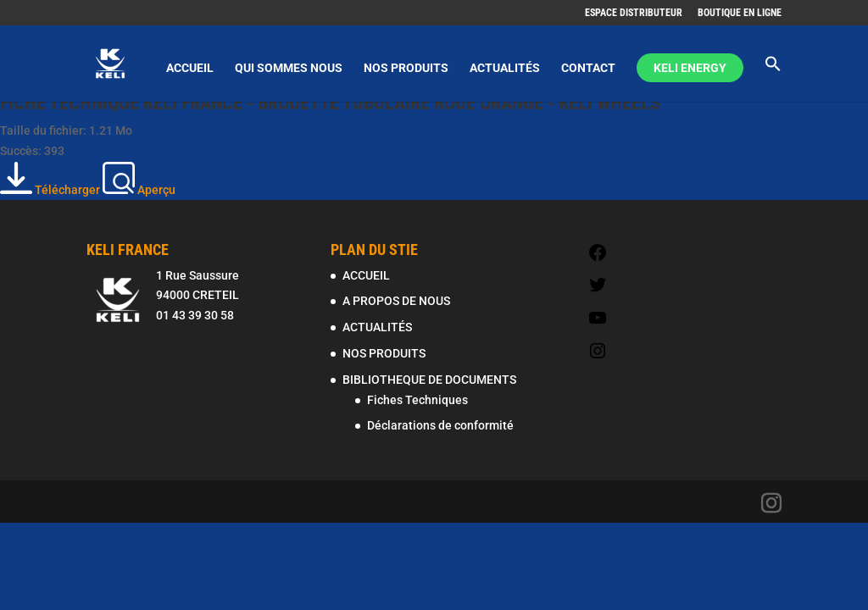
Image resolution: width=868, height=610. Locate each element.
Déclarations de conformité (440, 425)
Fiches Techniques (417, 400)
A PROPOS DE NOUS (396, 301)
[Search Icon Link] (773, 78)
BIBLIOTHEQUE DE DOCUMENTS (429, 380)
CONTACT (588, 68)
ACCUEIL (190, 68)
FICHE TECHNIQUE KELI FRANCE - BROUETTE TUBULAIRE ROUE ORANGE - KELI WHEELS (330, 103)
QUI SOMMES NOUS (289, 68)
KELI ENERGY (690, 68)
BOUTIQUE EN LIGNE (740, 13)
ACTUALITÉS (505, 68)
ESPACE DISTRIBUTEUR (634, 13)
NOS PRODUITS (406, 68)
